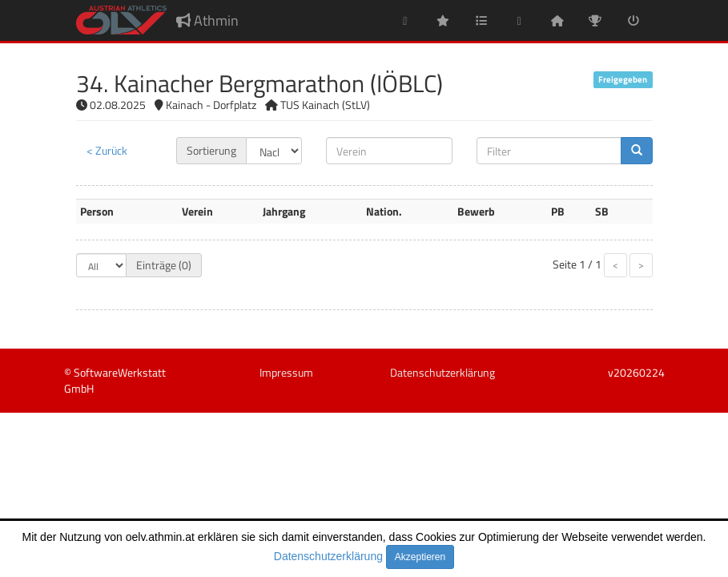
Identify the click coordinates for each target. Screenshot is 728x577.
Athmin (207, 20)
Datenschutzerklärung (328, 556)
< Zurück (107, 150)
